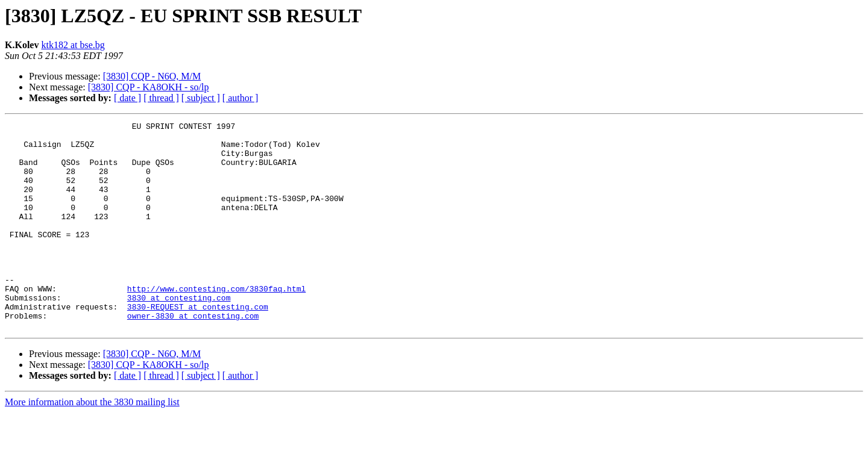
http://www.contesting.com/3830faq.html (216, 323)
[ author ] (241, 98)
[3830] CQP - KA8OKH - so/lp (149, 87)
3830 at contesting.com (179, 334)
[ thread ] (161, 98)
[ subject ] (201, 98)
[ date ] (127, 98)
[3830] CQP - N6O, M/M (152, 76)
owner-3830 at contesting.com (193, 355)
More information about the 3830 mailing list (92, 443)
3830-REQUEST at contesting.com (198, 344)
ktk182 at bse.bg (73, 45)
